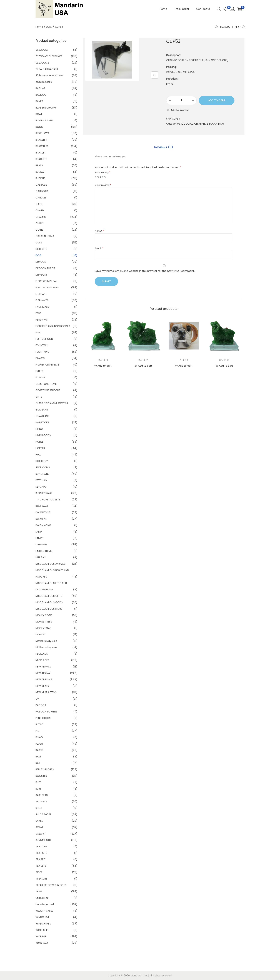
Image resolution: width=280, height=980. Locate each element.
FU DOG (40, 377)
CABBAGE (41, 185)
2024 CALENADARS (47, 69)
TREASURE (41, 879)
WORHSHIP (42, 930)
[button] (178, 110)
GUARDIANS (42, 416)
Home (39, 27)
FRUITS (39, 371)
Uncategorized (45, 904)
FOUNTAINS (42, 352)
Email (99, 248)
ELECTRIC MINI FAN (46, 281)
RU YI (38, 782)
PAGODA (41, 705)
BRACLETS (41, 159)
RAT (38, 763)
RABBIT (40, 750)
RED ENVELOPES (45, 769)
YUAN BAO (42, 943)
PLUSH (39, 744)
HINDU (39, 429)
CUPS (39, 243)
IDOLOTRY (42, 461)
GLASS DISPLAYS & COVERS (52, 403)
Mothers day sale (46, 647)
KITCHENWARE (44, 493)
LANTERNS (41, 545)
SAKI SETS (41, 802)
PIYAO (39, 737)
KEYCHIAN (41, 487)
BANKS (39, 101)
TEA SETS (41, 866)
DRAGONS (42, 275)
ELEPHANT (41, 294)
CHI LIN (40, 223)
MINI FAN (41, 557)
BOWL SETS (42, 133)
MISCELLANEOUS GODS (49, 602)
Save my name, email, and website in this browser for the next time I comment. (145, 271)
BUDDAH (40, 172)
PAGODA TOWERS (46, 712)
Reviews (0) (164, 147)
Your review (103, 185)
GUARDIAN (42, 410)
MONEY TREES (44, 622)
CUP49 (184, 360)
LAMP (39, 532)
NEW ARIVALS (43, 667)
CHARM (40, 210)
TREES (39, 891)
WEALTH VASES (44, 911)
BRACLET (41, 153)
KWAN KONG (43, 512)
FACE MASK (42, 307)
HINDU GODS (43, 435)
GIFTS (39, 397)
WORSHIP (41, 936)
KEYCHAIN (41, 480)
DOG (49, 27)
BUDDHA (40, 178)
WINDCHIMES (43, 924)
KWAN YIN (41, 519)
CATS (39, 204)
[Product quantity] (181, 100)
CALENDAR (42, 191)
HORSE (39, 442)
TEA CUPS (41, 847)
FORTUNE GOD (44, 339)
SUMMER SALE (44, 840)
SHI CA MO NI (43, 814)
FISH (38, 332)
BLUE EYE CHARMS (46, 108)
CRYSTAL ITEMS (45, 236)
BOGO (213, 124)
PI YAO (40, 724)
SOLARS (40, 834)
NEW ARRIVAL (43, 673)
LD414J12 (143, 360)
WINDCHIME (42, 917)
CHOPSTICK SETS (50, 500)
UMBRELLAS (42, 898)
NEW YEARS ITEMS (46, 692)
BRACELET (41, 140)
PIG (37, 731)
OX (37, 699)
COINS (39, 230)
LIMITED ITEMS (44, 551)
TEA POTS (41, 853)
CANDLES (41, 198)
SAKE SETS (42, 795)
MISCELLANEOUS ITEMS (49, 609)
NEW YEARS (42, 686)
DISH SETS (41, 249)
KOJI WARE (42, 506)
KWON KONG (43, 525)
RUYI (38, 789)
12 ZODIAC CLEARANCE (195, 124)
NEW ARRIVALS (44, 679)
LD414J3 (103, 360)
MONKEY (41, 634)
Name (100, 231)
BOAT (39, 114)
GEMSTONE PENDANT (48, 390)
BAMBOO (41, 95)
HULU (38, 455)
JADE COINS (43, 467)
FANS (38, 313)
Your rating (103, 172)
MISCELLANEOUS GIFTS (49, 596)
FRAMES (40, 358)
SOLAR (39, 827)
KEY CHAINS (42, 474)
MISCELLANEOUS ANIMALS (50, 564)
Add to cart (217, 100)
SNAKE (39, 821)
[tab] (164, 147)
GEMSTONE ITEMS (46, 384)
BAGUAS (40, 88)
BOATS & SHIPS (45, 120)
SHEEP (39, 808)
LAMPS (39, 538)
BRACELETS (42, 146)
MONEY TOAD (44, 615)
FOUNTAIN (42, 345)
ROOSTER (41, 776)
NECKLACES (42, 660)
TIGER (39, 872)
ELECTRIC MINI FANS (47, 288)
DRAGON (41, 262)
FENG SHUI (42, 320)
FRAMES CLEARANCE (47, 365)
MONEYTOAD (43, 628)
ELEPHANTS (42, 300)
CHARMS (41, 217)
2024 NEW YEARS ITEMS (50, 75)
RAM (38, 757)
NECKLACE (42, 654)
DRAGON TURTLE (45, 268)
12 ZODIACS (42, 63)
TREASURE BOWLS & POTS (51, 885)
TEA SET (40, 859)
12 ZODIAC (42, 50)
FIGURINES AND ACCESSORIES (53, 326)
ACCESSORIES (44, 82)
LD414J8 (224, 360)
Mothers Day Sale (46, 641)
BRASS (39, 165)
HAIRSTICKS (42, 422)
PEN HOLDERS (43, 718)
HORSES (40, 448)
